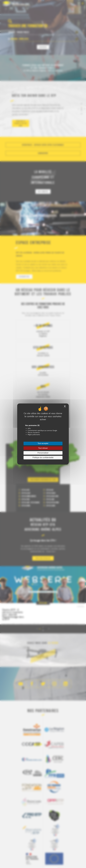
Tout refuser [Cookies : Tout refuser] (43, 448)
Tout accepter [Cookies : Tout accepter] (43, 443)
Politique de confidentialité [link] (43, 458)
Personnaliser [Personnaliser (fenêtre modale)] (43, 453)
